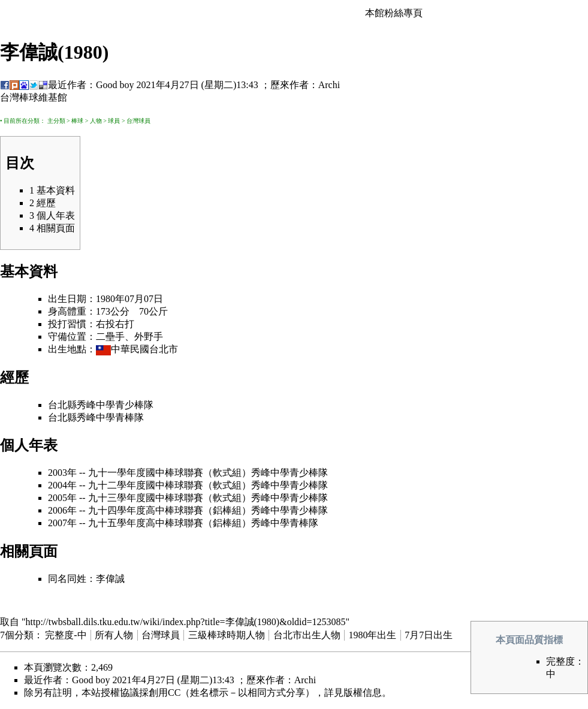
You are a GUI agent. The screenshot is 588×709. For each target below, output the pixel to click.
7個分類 (17, 635)
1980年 (110, 299)
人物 (96, 121)
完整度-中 (66, 635)
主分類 (56, 121)
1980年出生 (372, 635)
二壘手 (110, 337)
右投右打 (115, 324)
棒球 (77, 121)
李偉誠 (110, 579)
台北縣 (62, 405)
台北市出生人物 (307, 635)
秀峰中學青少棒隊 (115, 405)
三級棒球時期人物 (227, 635)
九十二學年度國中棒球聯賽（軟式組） (170, 485)
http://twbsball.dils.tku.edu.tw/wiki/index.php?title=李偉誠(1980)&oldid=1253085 (186, 622)
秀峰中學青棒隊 (110, 417)
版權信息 (363, 693)
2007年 (62, 523)
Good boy (115, 85)
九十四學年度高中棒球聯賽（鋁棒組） (170, 510)
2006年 (62, 510)
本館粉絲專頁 (394, 13)
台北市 (164, 349)
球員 (114, 121)
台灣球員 (138, 121)
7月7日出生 (429, 635)
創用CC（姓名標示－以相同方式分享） (232, 693)
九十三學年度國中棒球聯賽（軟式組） (170, 498)
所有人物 (114, 635)
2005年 (62, 498)
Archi (329, 85)
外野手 (149, 337)
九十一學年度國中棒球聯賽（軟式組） (170, 473)
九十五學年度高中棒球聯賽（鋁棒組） (170, 523)
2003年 (62, 473)
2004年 (62, 485)
